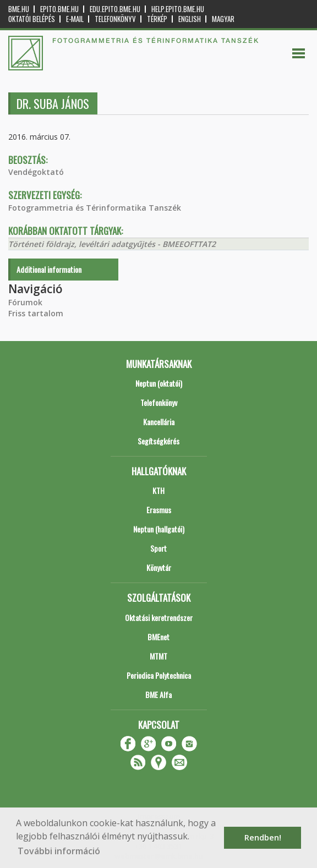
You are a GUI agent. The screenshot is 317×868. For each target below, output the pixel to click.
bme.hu (19, 9)
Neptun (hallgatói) (159, 529)
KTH (158, 490)
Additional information (49, 269)
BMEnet (158, 637)
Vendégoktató (36, 172)
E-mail (75, 19)
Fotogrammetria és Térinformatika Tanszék (95, 208)
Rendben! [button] (263, 837)
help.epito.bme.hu (178, 9)
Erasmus (159, 510)
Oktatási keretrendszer (159, 617)
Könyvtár (159, 567)
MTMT (158, 656)
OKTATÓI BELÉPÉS (32, 19)
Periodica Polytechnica (159, 675)
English (190, 19)
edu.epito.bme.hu (115, 9)
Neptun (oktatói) (159, 383)
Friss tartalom (36, 313)
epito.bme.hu (59, 9)
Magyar (223, 19)
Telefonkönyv (115, 19)
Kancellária (159, 422)
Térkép (157, 19)
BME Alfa (158, 694)
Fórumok (25, 302)
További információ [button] (59, 851)
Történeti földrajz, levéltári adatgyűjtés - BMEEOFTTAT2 (112, 244)
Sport (158, 548)
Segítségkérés (158, 441)
